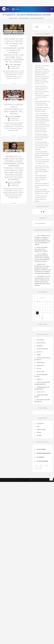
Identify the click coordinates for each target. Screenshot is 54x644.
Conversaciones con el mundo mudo (42, 388)
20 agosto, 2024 (14, 66)
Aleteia (39, 369)
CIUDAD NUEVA (41, 363)
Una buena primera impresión (44, 453)
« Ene (42, 318)
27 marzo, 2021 (14, 118)
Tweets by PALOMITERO (40, 224)
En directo (16, 9)
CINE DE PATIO (41, 340)
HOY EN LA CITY (41, 392)
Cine (19, 150)
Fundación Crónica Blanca (41, 396)
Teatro (6, 35)
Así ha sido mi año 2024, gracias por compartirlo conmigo (41, 249)
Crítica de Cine (41, 430)
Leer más (14, 84)
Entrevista (9, 152)
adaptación (6, 33)
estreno (39, 436)
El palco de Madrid (41, 449)
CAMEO (39, 355)
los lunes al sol (19, 33)
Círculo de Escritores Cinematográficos (42, 383)
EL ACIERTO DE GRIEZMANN (42, 461)
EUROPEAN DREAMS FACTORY (41, 376)
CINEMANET (40, 346)
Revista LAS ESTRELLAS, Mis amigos (43, 359)
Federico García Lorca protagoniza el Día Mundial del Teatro (14, 109)
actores (8, 31)
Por (13, 65)
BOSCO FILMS (40, 372)
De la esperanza (40, 457)
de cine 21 (40, 352)
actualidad (18, 31)
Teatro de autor (18, 35)
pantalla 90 (40, 366)
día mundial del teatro (13, 98)
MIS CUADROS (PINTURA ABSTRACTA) (42, 401)
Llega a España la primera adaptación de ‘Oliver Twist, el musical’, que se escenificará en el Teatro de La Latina (42, 258)
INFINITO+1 (40, 379)
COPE (31, 480)
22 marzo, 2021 (14, 184)
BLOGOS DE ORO (41, 343)
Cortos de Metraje (43, 349)
